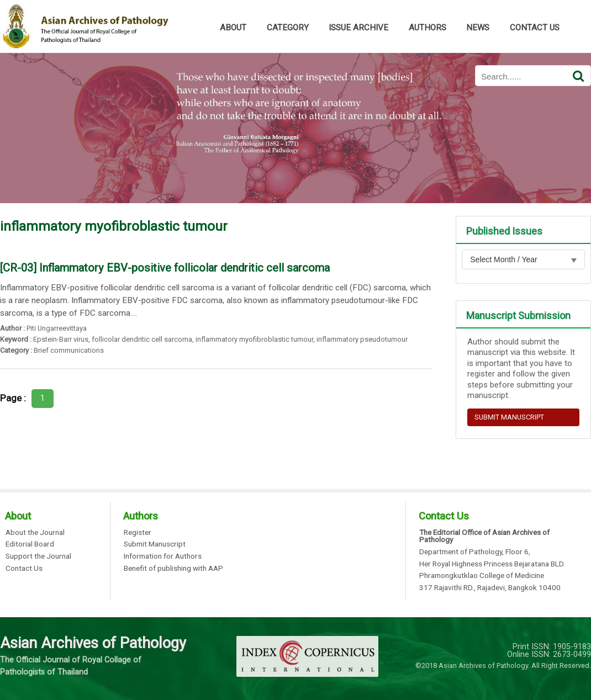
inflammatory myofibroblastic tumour (254, 339)
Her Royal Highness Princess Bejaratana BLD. (492, 564)
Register (138, 533)
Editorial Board (30, 544)
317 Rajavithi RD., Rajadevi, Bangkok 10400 (490, 588)
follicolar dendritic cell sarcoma (142, 339)
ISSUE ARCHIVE (358, 28)
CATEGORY (288, 28)
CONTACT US (535, 28)
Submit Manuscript (155, 544)
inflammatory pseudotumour (362, 339)
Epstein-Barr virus (61, 339)
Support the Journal (38, 556)
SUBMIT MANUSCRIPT (509, 417)
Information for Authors (163, 556)
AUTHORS (428, 28)
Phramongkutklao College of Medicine (482, 576)
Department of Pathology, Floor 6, (475, 552)
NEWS (478, 28)
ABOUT (233, 28)
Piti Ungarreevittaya (57, 328)
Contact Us (24, 569)
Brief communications (69, 350)
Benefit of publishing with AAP (173, 569)
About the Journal (35, 533)
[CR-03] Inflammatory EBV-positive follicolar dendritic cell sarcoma (165, 268)
